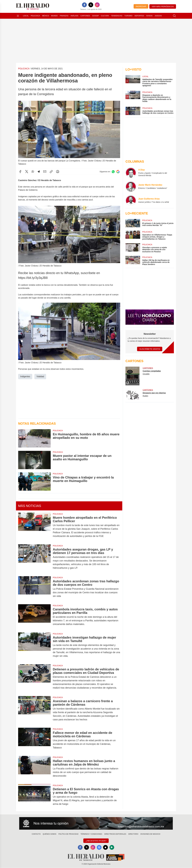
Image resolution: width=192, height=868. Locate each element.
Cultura (105, 16)
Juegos (158, 16)
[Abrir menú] (18, 16)
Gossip (95, 16)
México (46, 16)
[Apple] (106, 847)
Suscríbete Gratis (150, 349)
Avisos (149, 16)
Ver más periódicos (163, 6)
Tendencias (117, 16)
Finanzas (64, 16)
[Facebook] (84, 5)
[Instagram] (97, 5)
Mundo (54, 16)
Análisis (74, 16)
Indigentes (25, 376)
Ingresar (141, 6)
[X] (91, 5)
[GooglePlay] (112, 847)
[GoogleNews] (99, 847)
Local (26, 16)
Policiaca (35, 16)
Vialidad (40, 376)
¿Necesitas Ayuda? (96, 841)
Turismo (128, 16)
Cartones (85, 16)
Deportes (139, 16)
